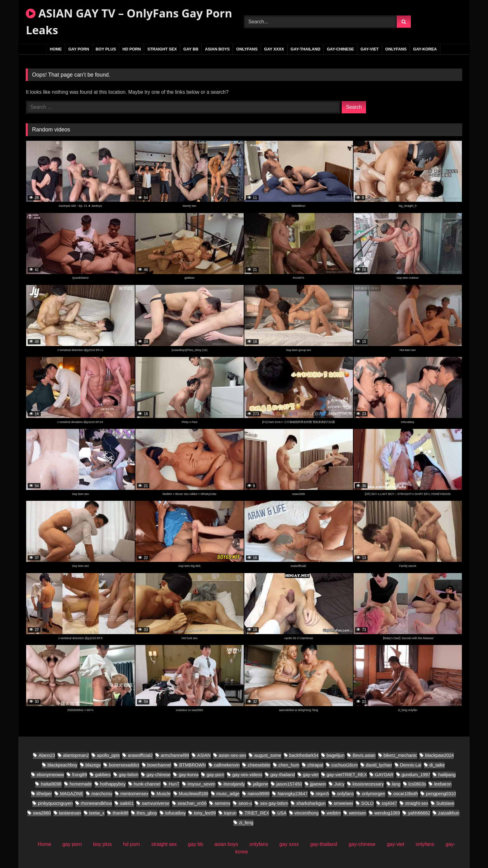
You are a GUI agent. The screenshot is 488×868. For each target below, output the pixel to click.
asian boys (217, 49)
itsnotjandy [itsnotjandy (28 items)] (234, 784)
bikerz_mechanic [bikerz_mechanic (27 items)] (400, 755)
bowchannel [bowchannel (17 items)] (159, 765)
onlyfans (247, 49)
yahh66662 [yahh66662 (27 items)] (419, 813)
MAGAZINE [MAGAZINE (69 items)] (72, 794)
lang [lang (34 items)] (396, 784)
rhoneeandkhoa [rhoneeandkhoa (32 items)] (96, 803)
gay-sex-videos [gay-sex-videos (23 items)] (248, 775)
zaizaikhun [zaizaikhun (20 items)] (449, 813)
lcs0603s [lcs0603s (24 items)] (417, 784)
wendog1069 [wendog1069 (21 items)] (387, 813)
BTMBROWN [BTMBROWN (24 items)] (193, 765)
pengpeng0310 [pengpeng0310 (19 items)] (441, 794)
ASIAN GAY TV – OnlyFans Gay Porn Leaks (129, 22)
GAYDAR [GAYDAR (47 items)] (384, 775)
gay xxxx (274, 49)
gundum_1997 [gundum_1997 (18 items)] (416, 775)
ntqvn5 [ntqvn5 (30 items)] (322, 794)
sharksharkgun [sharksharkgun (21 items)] (311, 803)
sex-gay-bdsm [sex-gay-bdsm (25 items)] (274, 803)
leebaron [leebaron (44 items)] (443, 784)
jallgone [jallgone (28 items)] (261, 784)
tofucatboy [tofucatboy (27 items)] (176, 813)
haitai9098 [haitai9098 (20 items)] (51, 784)
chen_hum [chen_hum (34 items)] (289, 765)
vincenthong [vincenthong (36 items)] (307, 813)
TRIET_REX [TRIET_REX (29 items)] (257, 813)
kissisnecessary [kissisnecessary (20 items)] (368, 784)
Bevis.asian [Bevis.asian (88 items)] (364, 755)
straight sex (162, 49)
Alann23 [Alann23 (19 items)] (47, 755)
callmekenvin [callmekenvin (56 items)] (227, 765)
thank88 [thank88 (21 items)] (121, 813)
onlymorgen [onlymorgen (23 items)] (374, 794)
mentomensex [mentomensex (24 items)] (134, 794)
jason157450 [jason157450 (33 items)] (289, 784)
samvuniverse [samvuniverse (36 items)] (156, 803)
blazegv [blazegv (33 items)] (93, 765)
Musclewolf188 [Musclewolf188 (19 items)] (193, 794)
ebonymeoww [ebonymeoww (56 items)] (50, 775)
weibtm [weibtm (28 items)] (334, 813)
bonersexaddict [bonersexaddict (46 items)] (124, 765)
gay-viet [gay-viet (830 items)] (311, 775)
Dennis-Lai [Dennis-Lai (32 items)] (411, 765)
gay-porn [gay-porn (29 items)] (216, 775)
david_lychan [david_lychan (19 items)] (379, 765)
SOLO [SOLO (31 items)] (368, 803)
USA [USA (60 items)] (282, 813)
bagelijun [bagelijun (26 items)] (336, 755)
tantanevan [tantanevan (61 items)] (70, 813)
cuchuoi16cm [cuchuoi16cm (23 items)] (345, 765)
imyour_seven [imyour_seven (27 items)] (202, 784)
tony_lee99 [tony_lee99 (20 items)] (205, 813)
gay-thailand (306, 49)
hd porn (131, 49)
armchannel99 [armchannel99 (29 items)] (175, 755)
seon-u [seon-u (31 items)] (245, 803)
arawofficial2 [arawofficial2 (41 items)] (140, 755)
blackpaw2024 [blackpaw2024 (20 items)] (439, 755)
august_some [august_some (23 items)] (268, 755)
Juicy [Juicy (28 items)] (339, 784)
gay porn (79, 49)
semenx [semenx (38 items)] (223, 803)
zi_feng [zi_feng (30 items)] (246, 823)
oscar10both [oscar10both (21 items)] (406, 794)
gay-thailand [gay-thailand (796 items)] (283, 775)
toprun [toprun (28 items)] (230, 813)
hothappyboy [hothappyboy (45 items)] (113, 784)
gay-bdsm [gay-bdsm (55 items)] (129, 775)
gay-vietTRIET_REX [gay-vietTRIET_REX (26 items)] (347, 775)
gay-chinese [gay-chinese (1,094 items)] (159, 775)
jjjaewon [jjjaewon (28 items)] (318, 784)
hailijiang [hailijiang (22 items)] (447, 775)
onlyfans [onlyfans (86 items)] (345, 794)
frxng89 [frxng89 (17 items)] (80, 775)
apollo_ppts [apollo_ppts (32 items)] (109, 755)
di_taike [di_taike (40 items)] (437, 765)
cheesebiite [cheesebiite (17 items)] (259, 765)
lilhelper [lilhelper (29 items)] (44, 794)
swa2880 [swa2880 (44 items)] (42, 813)
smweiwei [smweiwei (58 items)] (343, 803)
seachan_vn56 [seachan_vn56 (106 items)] (192, 803)
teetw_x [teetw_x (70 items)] (97, 813)
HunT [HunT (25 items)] (174, 784)
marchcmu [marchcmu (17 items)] (102, 794)
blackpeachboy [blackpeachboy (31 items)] (63, 765)
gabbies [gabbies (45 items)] (103, 775)
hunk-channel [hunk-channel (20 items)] (147, 784)
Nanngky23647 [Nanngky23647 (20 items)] (293, 794)
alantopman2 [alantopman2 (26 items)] (76, 755)
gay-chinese (340, 49)
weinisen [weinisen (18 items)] (358, 813)
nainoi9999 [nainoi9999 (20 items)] (258, 794)
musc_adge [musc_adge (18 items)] (228, 794)
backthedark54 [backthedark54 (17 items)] (304, 755)
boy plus (106, 49)
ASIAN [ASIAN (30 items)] (204, 755)
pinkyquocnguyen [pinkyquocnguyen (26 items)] (55, 803)
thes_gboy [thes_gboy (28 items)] (147, 813)
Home (56, 49)
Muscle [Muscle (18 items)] (164, 794)
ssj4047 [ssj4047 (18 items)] (389, 803)
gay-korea (425, 49)
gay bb (191, 49)
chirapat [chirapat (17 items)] (315, 765)
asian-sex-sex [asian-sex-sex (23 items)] (233, 755)
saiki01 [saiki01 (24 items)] (127, 803)
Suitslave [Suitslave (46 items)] (445, 803)
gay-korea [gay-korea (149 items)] (189, 775)
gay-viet (370, 49)
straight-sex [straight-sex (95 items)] (417, 803)
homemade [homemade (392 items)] (81, 784)
